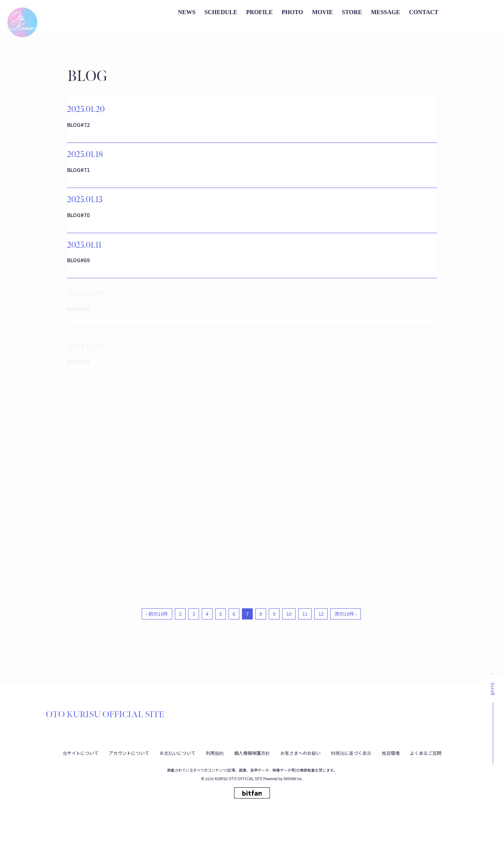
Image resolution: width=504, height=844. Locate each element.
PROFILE (259, 12)
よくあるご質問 (426, 752)
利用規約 (215, 752)
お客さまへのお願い (300, 752)
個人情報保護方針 (252, 752)
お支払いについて (177, 752)
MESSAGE (385, 12)
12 (321, 645)
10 (289, 645)
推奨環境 (391, 752)
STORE (352, 12)
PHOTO (292, 12)
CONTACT (424, 12)
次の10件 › (346, 645)
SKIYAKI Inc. (293, 779)
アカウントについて (129, 752)
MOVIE (322, 12)
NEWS (187, 12)
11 (305, 645)
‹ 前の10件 (157, 645)
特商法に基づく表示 (351, 752)
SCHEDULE (221, 12)
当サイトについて (81, 752)
